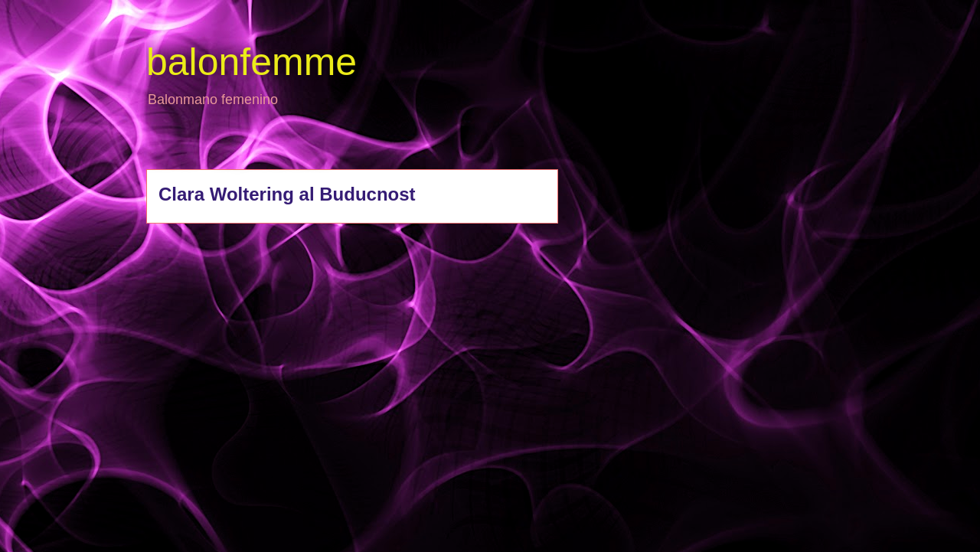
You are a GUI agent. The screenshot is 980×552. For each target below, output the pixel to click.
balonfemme (252, 62)
